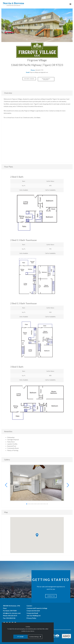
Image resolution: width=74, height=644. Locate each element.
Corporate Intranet (33, 611)
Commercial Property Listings (37, 608)
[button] (6, 485)
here (39, 117)
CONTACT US (51, 596)
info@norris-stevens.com (12, 613)
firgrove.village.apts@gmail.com (39, 72)
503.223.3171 (13, 616)
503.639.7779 (39, 70)
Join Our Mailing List (34, 616)
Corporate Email (32, 613)
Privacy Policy (31, 618)
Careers (29, 606)
